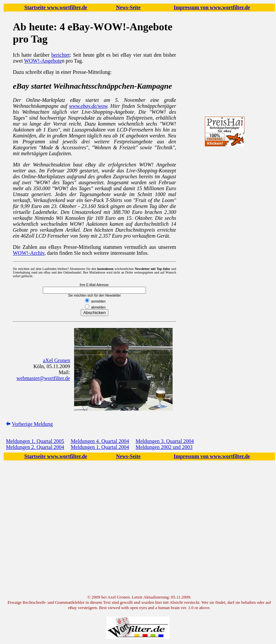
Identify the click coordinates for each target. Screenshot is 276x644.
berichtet (61, 55)
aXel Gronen (57, 360)
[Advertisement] (225, 277)
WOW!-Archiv (29, 253)
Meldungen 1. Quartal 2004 (100, 447)
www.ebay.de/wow (88, 106)
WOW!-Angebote (43, 61)
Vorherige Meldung (32, 424)
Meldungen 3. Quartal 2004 (165, 441)
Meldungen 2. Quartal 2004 (35, 447)
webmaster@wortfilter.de (43, 378)
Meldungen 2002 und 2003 (164, 447)
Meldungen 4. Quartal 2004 (100, 441)
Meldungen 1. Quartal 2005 (35, 441)
